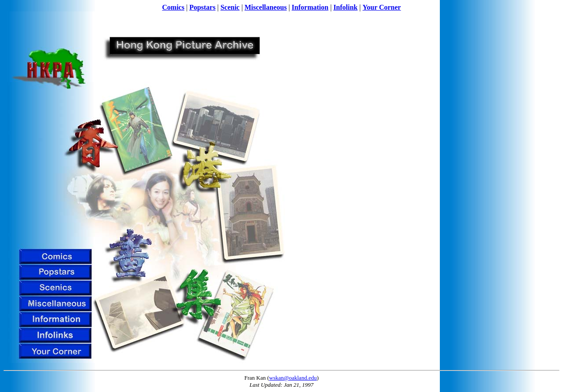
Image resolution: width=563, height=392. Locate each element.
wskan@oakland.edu (293, 378)
